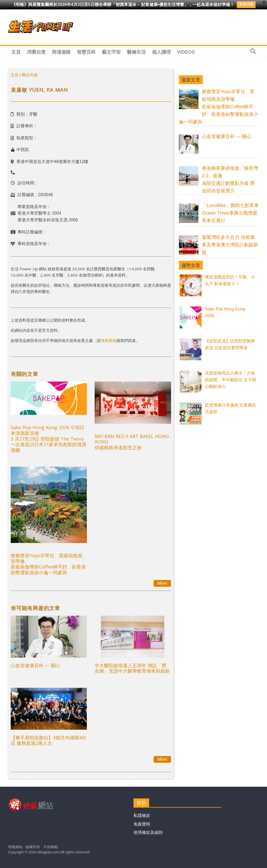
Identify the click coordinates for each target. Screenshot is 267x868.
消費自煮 (36, 52)
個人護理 (161, 52)
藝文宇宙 (111, 52)
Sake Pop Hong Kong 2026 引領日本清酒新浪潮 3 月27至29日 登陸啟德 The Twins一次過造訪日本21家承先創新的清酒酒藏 (48, 439)
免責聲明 (142, 824)
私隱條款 (142, 816)
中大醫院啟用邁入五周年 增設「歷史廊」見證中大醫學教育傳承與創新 (132, 668)
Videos (186, 52)
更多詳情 (246, 5)
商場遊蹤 (61, 52)
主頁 (16, 52)
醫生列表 (30, 75)
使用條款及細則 (148, 832)
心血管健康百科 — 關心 (35, 665)
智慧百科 (86, 52)
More (162, 583)
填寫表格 (108, 340)
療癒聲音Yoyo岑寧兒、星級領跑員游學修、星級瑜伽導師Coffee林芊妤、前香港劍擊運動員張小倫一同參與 (48, 564)
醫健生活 (136, 52)
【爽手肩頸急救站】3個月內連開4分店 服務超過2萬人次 (48, 740)
